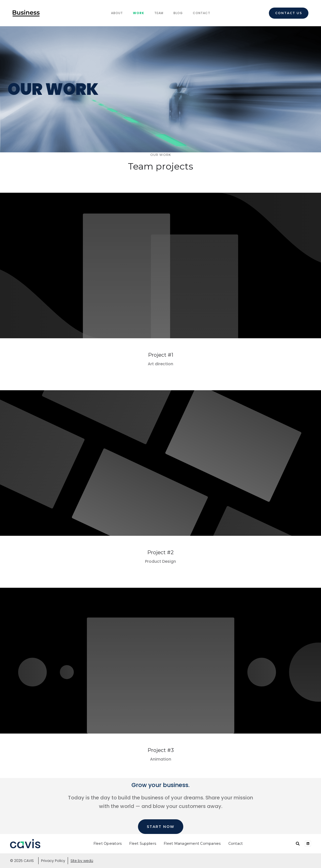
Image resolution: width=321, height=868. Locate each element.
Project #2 (160, 552)
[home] (26, 13)
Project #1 (161, 355)
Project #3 (161, 750)
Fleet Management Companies (192, 844)
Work (139, 13)
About (117, 13)
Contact (202, 13)
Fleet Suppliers (143, 844)
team (159, 13)
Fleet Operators (108, 844)
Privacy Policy (53, 861)
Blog (178, 13)
